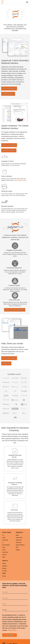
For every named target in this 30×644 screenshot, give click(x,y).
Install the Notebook (9, 150)
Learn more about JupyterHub (15, 310)
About (4, 557)
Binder (17, 535)
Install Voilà (6, 363)
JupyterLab (19, 542)
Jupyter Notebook (20, 545)
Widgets (18, 550)
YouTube (4, 571)
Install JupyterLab (8, 94)
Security (4, 555)
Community (5, 540)
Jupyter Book (19, 538)
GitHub (4, 563)
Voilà (17, 547)
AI (3, 542)
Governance (5, 552)
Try (3, 535)
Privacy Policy (12, 630)
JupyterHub (19, 540)
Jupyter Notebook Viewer (20, 180)
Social (4, 550)
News (4, 547)
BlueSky (4, 568)
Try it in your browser (9, 89)
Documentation (6, 545)
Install (4, 538)
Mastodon (5, 566)
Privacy (4, 576)
